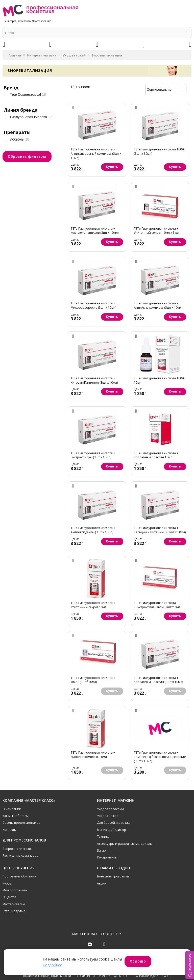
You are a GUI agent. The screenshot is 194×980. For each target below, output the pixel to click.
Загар (101, 850)
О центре (9, 897)
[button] (190, 965)
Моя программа (15, 890)
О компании (12, 809)
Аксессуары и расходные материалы (125, 844)
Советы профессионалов (21, 823)
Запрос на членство (18, 849)
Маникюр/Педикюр (112, 830)
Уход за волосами (110, 809)
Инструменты (107, 857)
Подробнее (52, 965)
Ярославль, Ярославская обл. (35, 21)
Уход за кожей (74, 55)
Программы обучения (19, 876)
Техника (103, 837)
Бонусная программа (113, 876)
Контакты (9, 830)
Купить (112, 167)
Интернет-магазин (42, 55)
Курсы (7, 883)
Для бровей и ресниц (113, 823)
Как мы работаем (16, 816)
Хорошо (138, 961)
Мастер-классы (14, 904)
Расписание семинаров (20, 856)
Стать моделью (14, 911)
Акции (102, 883)
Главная (15, 55)
